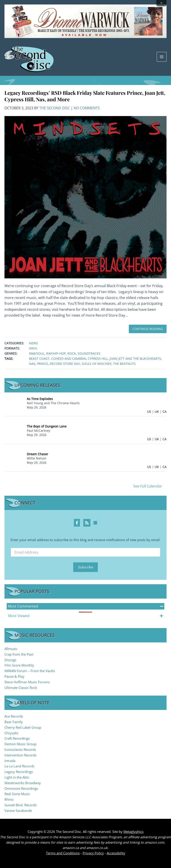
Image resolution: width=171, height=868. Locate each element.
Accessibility (116, 853)
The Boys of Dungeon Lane (47, 426)
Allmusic (11, 649)
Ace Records (14, 716)
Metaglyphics (133, 832)
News (33, 343)
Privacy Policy (93, 853)
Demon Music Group (20, 744)
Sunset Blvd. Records (21, 805)
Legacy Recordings (19, 772)
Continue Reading (148, 329)
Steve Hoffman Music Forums (27, 682)
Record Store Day (65, 364)
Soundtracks (89, 353)
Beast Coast (39, 359)
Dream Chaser (38, 454)
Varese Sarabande (18, 811)
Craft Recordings (17, 738)
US (149, 412)
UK (157, 412)
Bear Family (14, 722)
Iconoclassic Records (20, 749)
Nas (32, 364)
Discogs (10, 660)
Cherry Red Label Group (23, 727)
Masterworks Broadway (23, 783)
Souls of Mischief (97, 364)
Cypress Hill (98, 359)
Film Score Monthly (19, 665)
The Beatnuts (124, 364)
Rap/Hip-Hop (56, 353)
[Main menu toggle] (162, 57)
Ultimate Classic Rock (21, 688)
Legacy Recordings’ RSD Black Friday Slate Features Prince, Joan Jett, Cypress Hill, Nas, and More (85, 96)
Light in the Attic (17, 777)
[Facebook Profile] (77, 523)
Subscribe (86, 567)
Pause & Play (14, 676)
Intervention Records (20, 755)
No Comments (87, 108)
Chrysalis (11, 733)
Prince (43, 364)
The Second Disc (55, 108)
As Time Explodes (40, 399)
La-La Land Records (19, 766)
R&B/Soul (37, 353)
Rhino (9, 799)
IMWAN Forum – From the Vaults (30, 671)
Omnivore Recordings (21, 788)
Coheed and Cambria (69, 359)
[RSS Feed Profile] (87, 523)
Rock (72, 353)
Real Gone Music (17, 794)
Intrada (10, 761)
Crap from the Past (19, 654)
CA (165, 412)
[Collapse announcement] (161, 3)
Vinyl (33, 348)
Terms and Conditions (63, 853)
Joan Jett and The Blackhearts (135, 359)
